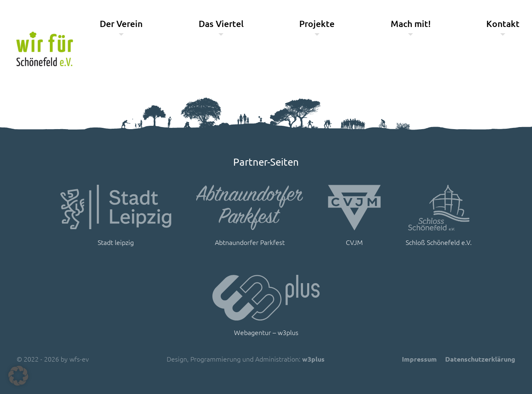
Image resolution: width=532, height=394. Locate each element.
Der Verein (121, 23)
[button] (18, 376)
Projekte (317, 23)
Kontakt (503, 23)
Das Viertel (221, 23)
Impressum (419, 359)
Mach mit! (411, 23)
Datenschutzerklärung (480, 359)
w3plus (313, 359)
